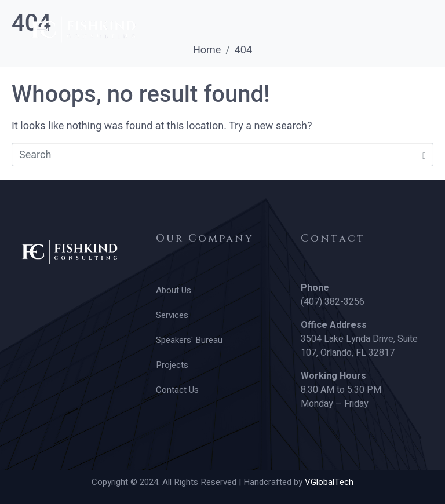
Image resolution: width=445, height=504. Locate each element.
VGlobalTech (329, 482)
